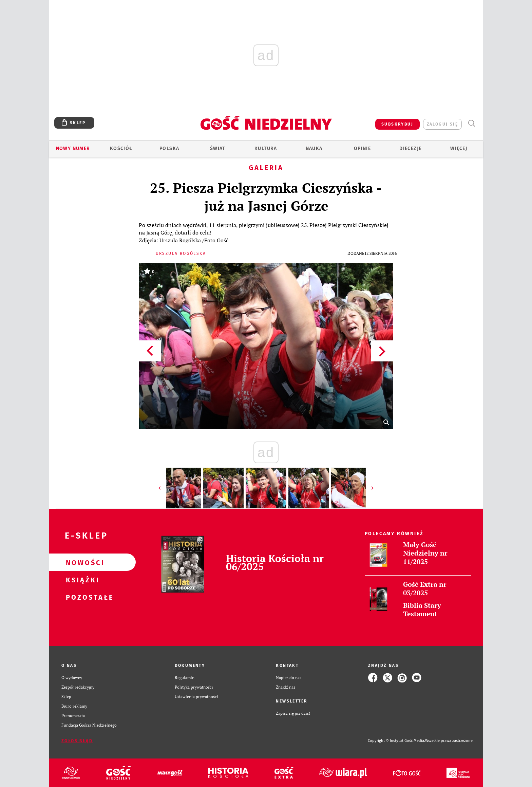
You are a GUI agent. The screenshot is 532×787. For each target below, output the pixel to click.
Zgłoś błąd (77, 741)
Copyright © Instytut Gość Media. (396, 741)
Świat (218, 148)
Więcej (459, 148)
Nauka (314, 148)
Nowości (81, 562)
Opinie (362, 148)
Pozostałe (81, 597)
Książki (81, 580)
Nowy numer (73, 148)
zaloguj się (442, 124)
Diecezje (410, 148)
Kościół (121, 148)
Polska (169, 148)
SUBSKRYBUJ (397, 124)
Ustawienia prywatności (196, 697)
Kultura (266, 148)
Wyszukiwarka (471, 123)
